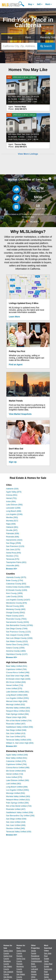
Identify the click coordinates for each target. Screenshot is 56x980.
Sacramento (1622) (14, 540)
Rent (48, 4)
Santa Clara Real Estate (48, 964)
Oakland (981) (12, 527)
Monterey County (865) (16, 609)
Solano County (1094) (15, 648)
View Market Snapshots (20, 414)
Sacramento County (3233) (17, 622)
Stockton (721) (12, 556)
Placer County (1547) (15, 616)
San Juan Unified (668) (16, 825)
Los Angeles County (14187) (18, 600)
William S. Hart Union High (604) (20, 743)
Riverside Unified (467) (16, 724)
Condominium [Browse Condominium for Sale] (37, 961)
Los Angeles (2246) (14, 514)
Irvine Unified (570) (14, 688)
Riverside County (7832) (16, 619)
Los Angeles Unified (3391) (17, 698)
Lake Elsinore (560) (14, 505)
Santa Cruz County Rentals (21, 961)
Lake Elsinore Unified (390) (18, 780)
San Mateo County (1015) (17, 641)
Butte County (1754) (15, 580)
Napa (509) (11, 524)
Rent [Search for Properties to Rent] (28, 37)
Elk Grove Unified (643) (16, 771)
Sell (39, 4)
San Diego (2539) (14, 543)
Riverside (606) (13, 537)
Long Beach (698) (14, 511)
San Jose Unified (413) (16, 733)
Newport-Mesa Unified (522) (18, 711)
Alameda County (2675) (16, 577)
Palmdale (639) (13, 533)
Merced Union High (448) (17, 701)
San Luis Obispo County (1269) (19, 638)
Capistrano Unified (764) (16, 669)
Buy (30, 4)
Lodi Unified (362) (14, 784)
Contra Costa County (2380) (18, 587)
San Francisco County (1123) (18, 632)
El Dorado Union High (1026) (18, 679)
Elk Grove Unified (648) (16, 682)
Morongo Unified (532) (15, 705)
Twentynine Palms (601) (16, 562)
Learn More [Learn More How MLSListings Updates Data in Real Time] (14, 317)
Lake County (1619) (14, 596)
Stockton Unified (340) (15, 828)
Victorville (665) (13, 565)
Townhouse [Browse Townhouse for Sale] (36, 959)
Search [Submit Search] (46, 46)
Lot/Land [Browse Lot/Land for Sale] (35, 969)
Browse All (12, 569)
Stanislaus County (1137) (17, 654)
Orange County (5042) (15, 612)
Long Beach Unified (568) (17, 695)
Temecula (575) (13, 559)
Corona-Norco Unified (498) (18, 672)
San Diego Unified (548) (16, 730)
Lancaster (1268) (13, 508)
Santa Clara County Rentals (21, 953)
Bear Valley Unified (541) (17, 666)
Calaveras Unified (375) (16, 761)
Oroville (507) (12, 530)
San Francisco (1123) (15, 546)
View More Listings (28, 154)
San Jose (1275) (13, 549)
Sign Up (13, 462)
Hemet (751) (11, 498)
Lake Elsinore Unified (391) (18, 692)
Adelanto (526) (12, 489)
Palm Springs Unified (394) (17, 714)
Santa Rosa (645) (14, 553)
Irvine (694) (11, 501)
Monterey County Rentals (20, 969)
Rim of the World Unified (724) (19, 721)
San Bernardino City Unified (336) (20, 816)
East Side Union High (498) (18, 676)
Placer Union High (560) (16, 717)
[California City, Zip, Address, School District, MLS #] (19, 46)
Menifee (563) (12, 517)
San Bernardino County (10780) (19, 625)
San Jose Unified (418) (16, 822)
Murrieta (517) (12, 521)
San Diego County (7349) (17, 629)
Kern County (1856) (14, 593)
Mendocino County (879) (16, 603)
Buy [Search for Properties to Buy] (10, 37)
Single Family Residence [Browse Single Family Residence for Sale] (35, 953)
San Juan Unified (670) (16, 737)
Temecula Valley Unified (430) (19, 740)
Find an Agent (16, 365)
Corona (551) (12, 495)
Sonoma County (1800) (16, 651)
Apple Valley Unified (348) (17, 755)
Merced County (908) (15, 606)
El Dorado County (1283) (17, 590)
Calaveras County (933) (16, 584)
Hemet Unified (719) (15, 685)
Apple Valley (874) (14, 492)
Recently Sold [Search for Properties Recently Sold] (47, 37)
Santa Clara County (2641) (17, 645)
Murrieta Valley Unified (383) (18, 708)
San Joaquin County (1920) (18, 635)
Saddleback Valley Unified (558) (19, 727)
